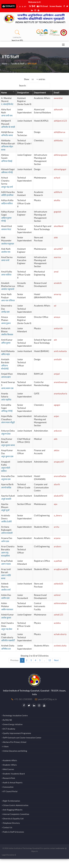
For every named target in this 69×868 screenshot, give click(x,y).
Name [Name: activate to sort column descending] (4, 93)
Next (56, 660)
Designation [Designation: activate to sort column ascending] (23, 93)
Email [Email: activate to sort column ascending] (57, 93)
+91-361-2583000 (23, 699)
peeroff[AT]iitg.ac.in (47, 699)
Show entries (35, 79)
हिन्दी (32, 6)
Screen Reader (56, 6)
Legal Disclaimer (8, 855)
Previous (14, 660)
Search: (34, 86)
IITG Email (42, 6)
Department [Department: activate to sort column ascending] (40, 93)
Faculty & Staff (18, 64)
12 (50, 660)
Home (5, 64)
